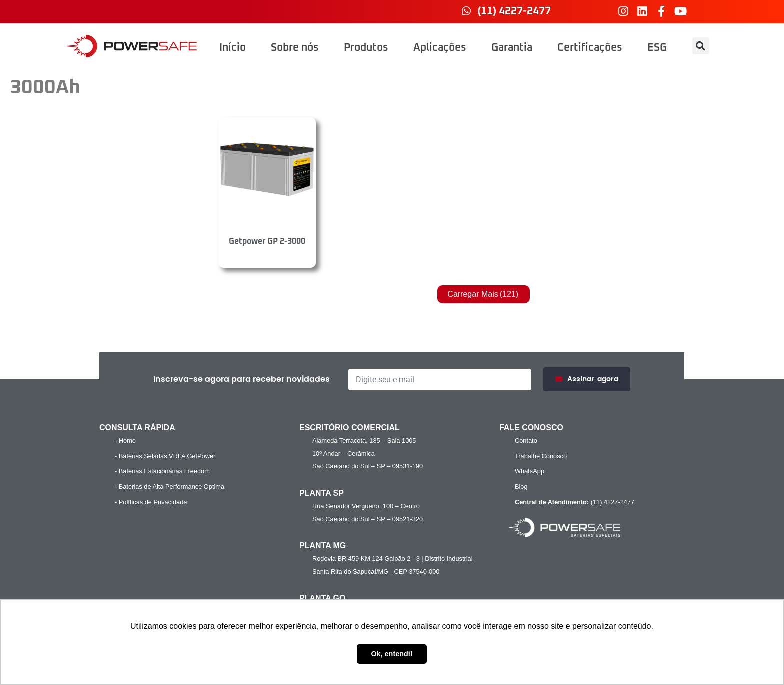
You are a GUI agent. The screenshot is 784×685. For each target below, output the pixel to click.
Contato (526, 441)
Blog (521, 487)
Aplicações (440, 48)
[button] (701, 46)
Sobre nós (295, 48)
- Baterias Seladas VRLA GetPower (165, 456)
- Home (125, 441)
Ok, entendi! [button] (392, 654)
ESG (657, 48)
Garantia (512, 48)
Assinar (587, 380)
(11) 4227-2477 (573, 502)
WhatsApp (530, 471)
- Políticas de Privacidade (151, 502)
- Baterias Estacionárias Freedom (162, 471)
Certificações (590, 48)
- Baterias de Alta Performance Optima (170, 487)
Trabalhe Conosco (541, 456)
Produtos (366, 48)
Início (233, 48)
